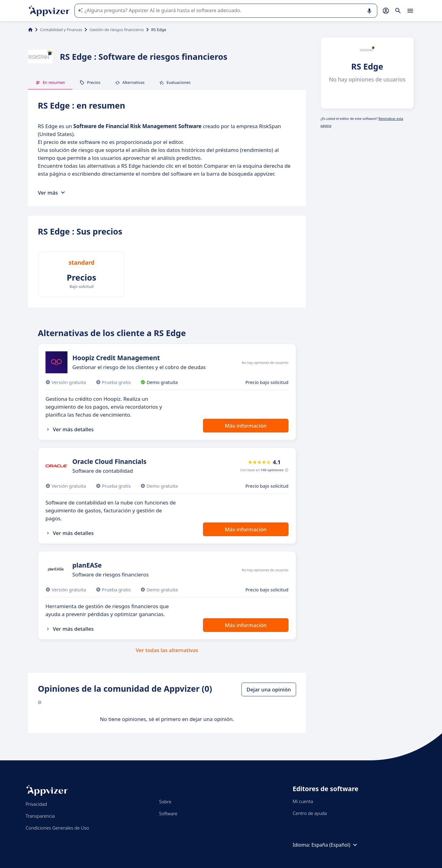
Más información (246, 426)
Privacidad (36, 804)
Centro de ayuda (310, 813)
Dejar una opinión (269, 689)
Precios (90, 82)
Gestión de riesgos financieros (117, 30)
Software (168, 813)
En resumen (50, 82)
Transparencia (40, 816)
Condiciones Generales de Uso (57, 828)
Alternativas (130, 82)
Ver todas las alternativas (167, 650)
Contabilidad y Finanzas (61, 30)
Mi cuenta (303, 801)
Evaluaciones (175, 82)
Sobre (165, 802)
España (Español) (335, 845)
